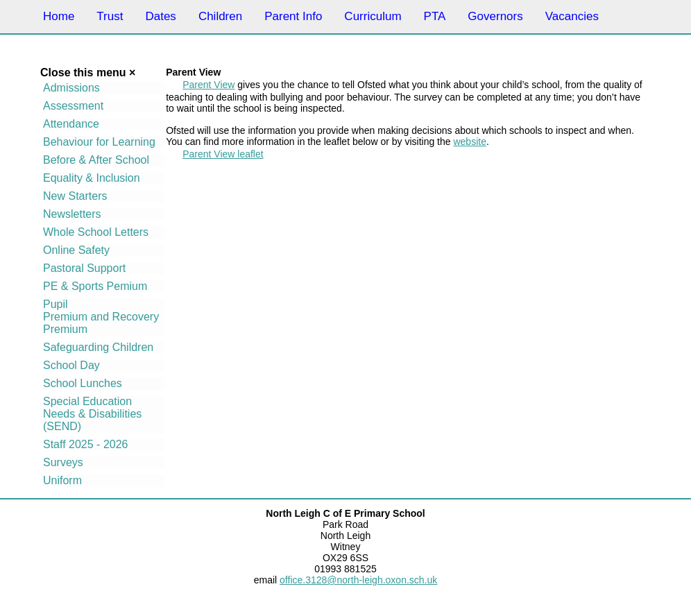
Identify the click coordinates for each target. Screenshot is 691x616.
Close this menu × (88, 72)
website (469, 142)
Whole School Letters (96, 232)
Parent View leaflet (223, 154)
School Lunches (83, 383)
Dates (160, 16)
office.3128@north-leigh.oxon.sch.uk (358, 580)
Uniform (62, 480)
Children (220, 16)
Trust (110, 16)
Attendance (71, 124)
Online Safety (76, 250)
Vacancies (572, 16)
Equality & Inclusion (92, 178)
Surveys (63, 462)
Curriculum (373, 16)
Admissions (71, 88)
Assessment (73, 106)
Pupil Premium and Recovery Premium (101, 317)
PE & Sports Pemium (95, 286)
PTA (435, 16)
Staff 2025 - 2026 (85, 444)
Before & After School (96, 160)
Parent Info (293, 16)
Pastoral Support (84, 268)
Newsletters (72, 214)
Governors (495, 16)
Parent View (208, 85)
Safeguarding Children (98, 347)
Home (59, 16)
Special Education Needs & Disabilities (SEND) (92, 414)
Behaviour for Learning (99, 142)
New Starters (75, 196)
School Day (71, 365)
